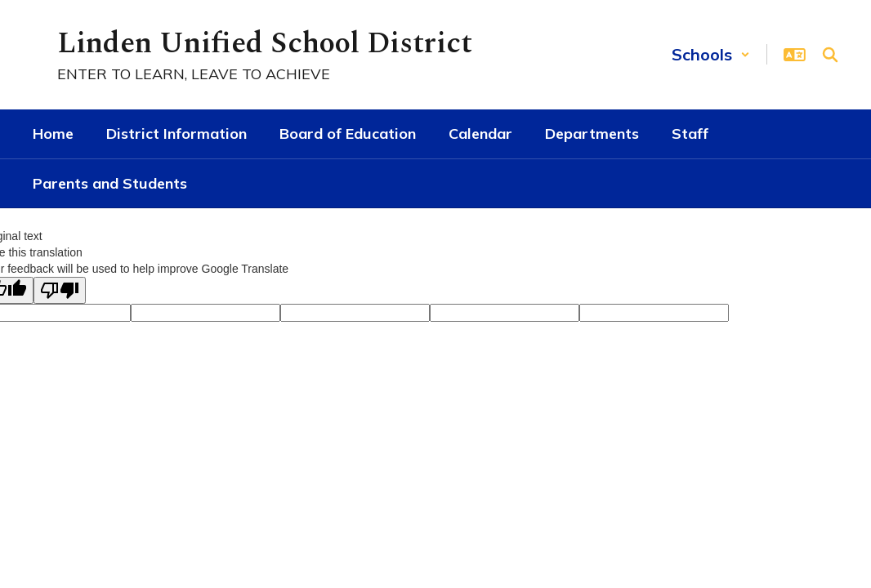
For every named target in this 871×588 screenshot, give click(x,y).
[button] (711, 54)
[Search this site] (830, 55)
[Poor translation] (60, 290)
